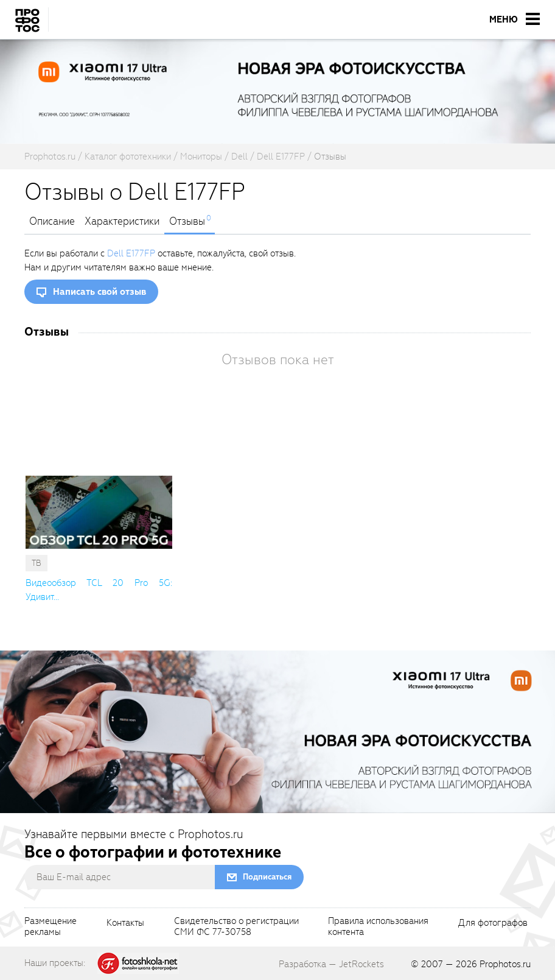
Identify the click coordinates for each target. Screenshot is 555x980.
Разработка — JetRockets (331, 964)
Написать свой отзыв (99, 292)
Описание (52, 222)
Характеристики (122, 222)
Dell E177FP (131, 253)
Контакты (125, 923)
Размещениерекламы (51, 927)
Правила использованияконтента (378, 927)
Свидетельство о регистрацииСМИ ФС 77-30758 (236, 927)
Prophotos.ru (505, 964)
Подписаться (267, 877)
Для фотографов (493, 923)
